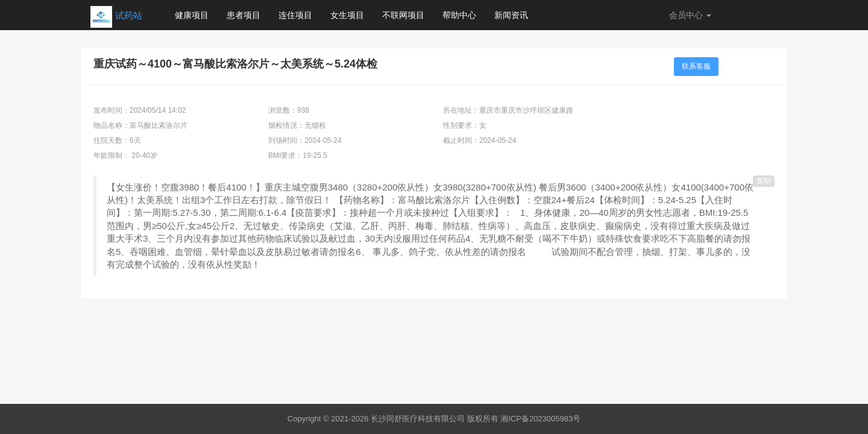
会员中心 (690, 15)
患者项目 (244, 15)
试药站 (129, 15)
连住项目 (295, 15)
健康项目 (192, 15)
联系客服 (696, 66)
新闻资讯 (511, 15)
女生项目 (347, 15)
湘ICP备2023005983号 (540, 419)
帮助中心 (459, 15)
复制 (764, 181)
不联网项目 (403, 15)
